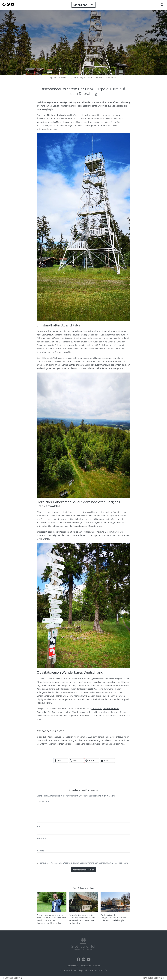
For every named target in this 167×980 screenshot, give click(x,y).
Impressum (86, 967)
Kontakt (97, 967)
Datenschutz (72, 967)
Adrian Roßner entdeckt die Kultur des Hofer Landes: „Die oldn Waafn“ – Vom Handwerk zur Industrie (82, 920)
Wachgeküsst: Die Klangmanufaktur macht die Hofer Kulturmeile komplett (113, 919)
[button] (162, 5)
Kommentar (43, 803)
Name (40, 828)
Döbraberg (42, 339)
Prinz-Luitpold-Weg (89, 690)
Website (40, 852)
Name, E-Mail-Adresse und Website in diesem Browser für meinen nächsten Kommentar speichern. (83, 864)
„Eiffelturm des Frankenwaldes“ (60, 116)
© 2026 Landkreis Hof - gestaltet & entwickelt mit (84, 972)
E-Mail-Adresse (44, 840)
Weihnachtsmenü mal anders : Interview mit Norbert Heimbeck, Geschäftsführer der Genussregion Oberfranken (51, 920)
